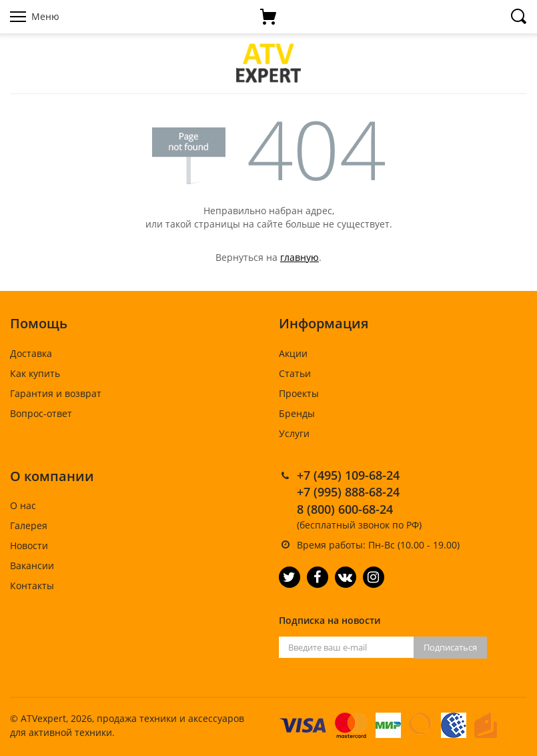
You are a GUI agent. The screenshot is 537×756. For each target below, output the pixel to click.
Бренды (297, 413)
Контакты (32, 586)
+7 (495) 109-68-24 (348, 475)
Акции (293, 353)
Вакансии (32, 565)
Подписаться (450, 647)
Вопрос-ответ (41, 413)
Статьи (295, 373)
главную (300, 257)
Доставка (31, 353)
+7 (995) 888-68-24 (348, 492)
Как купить (35, 373)
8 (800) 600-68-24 (345, 509)
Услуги (294, 433)
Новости (29, 545)
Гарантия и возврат (56, 393)
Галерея (29, 525)
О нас (23, 505)
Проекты (299, 393)
